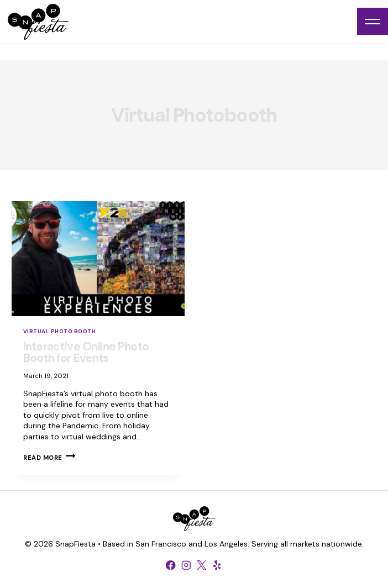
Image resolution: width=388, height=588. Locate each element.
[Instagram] (186, 565)
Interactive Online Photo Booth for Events (86, 352)
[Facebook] (171, 565)
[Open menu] (373, 21)
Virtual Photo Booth (59, 331)
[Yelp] (217, 565)
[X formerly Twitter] (202, 565)
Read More (49, 458)
